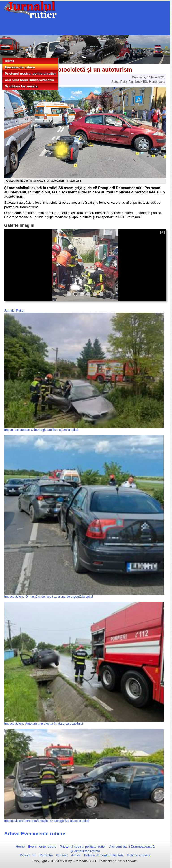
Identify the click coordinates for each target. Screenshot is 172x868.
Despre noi (28, 855)
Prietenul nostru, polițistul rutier (30, 73)
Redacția (46, 855)
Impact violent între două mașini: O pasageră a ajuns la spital (47, 821)
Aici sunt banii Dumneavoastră (29, 80)
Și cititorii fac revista (21, 86)
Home (9, 61)
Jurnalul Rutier (14, 311)
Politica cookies (139, 855)
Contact (62, 855)
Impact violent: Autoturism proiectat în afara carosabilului (44, 724)
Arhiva (76, 855)
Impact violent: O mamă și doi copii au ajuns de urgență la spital (49, 597)
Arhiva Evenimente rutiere (35, 834)
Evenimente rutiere (20, 67)
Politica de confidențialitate (104, 855)
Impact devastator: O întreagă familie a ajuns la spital (41, 430)
